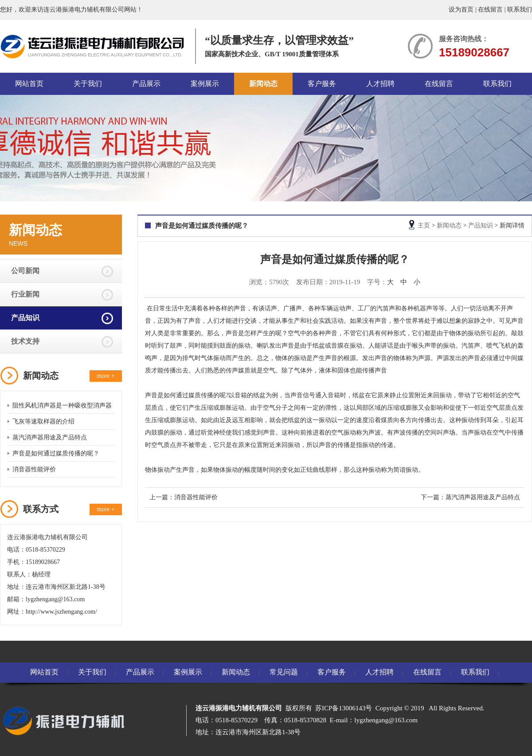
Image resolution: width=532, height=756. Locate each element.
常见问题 (284, 672)
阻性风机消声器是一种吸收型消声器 (62, 405)
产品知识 (25, 318)
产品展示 (146, 84)
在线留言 (490, 10)
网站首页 (29, 84)
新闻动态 (263, 84)
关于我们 (88, 84)
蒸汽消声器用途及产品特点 (50, 437)
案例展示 (205, 84)
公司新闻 (25, 271)
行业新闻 (25, 294)
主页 (424, 225)
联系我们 (520, 10)
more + (106, 376)
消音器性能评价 (34, 469)
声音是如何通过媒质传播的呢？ (56, 453)
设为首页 (461, 10)
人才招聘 (380, 84)
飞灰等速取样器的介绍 (43, 421)
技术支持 (25, 341)
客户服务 (322, 84)
